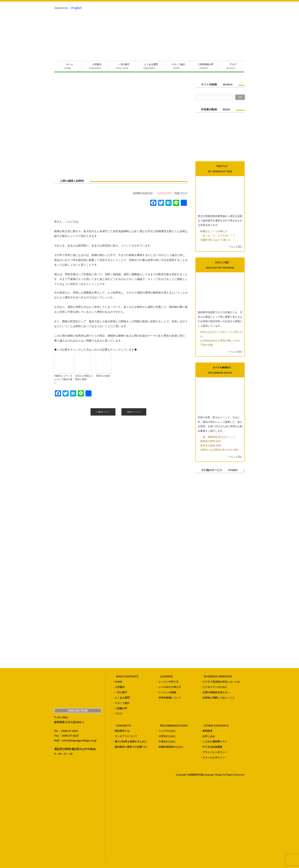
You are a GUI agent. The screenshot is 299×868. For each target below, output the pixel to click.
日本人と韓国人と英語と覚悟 (84, 378)
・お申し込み (207, 736)
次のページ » (134, 412)
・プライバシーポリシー (214, 752)
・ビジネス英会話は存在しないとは (220, 682)
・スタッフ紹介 (121, 703)
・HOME (117, 682)
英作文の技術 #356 (211, 446)
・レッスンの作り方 (167, 682)
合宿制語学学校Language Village (205, 775)
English (77, 8)
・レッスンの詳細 (166, 692)
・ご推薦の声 (120, 708)
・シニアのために (166, 731)
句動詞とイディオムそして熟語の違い (63, 379)
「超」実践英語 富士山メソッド (218, 437)
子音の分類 (206, 345)
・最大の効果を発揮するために (130, 742)
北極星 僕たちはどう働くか (215, 240)
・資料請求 (206, 731)
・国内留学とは (121, 731)
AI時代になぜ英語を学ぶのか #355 (219, 450)
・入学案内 (119, 687)
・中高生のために (166, 742)
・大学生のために (166, 736)
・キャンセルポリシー (212, 758)
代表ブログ (181, 193)
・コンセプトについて (125, 736)
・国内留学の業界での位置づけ (130, 747)
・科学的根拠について (169, 698)
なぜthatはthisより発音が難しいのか (220, 341)
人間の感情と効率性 (72, 181)
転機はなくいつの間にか (214, 231)
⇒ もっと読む (235, 247)
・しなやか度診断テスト (214, 742)
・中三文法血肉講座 (211, 747)
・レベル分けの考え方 (169, 687)
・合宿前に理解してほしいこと (217, 698)
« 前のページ (103, 412)
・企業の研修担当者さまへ (215, 692)
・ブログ (117, 714)
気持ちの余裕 (103, 376)
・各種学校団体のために (170, 747)
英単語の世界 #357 (211, 441)
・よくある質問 (121, 698)
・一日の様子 (120, 692)
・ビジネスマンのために (214, 687)
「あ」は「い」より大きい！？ (218, 236)
